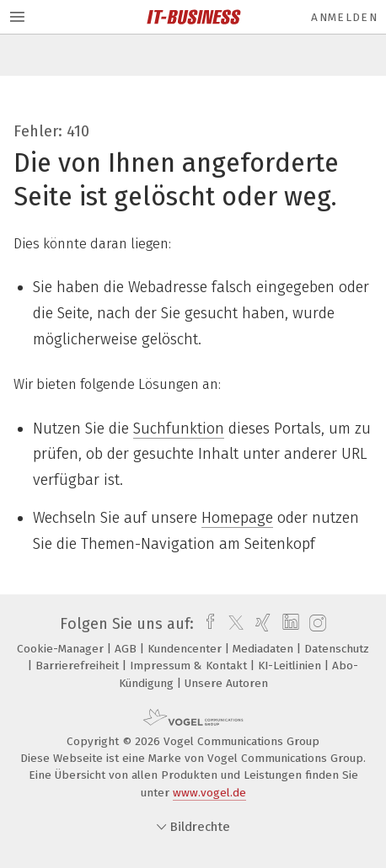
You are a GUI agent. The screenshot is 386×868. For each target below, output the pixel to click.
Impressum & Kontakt (190, 666)
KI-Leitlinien (291, 666)
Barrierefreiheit (79, 666)
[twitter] (232, 624)
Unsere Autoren (226, 683)
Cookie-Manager (62, 649)
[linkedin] (289, 624)
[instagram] (316, 624)
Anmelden (344, 17)
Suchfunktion (179, 429)
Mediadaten (265, 649)
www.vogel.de (209, 793)
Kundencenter (186, 649)
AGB (127, 649)
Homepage (237, 518)
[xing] (261, 624)
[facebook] (206, 624)
